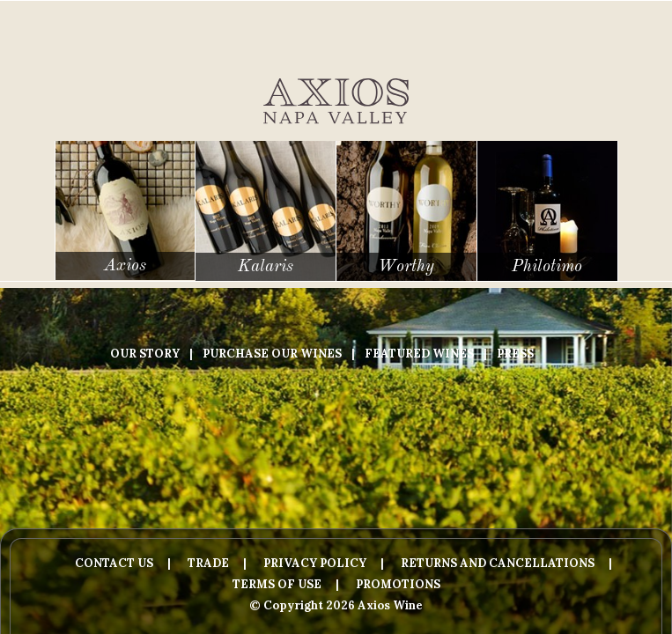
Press (515, 354)
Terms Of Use (277, 584)
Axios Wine (336, 101)
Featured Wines (419, 354)
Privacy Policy (315, 563)
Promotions (398, 584)
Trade (208, 563)
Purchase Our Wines (272, 354)
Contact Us (114, 563)
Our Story (145, 354)
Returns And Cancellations (498, 563)
